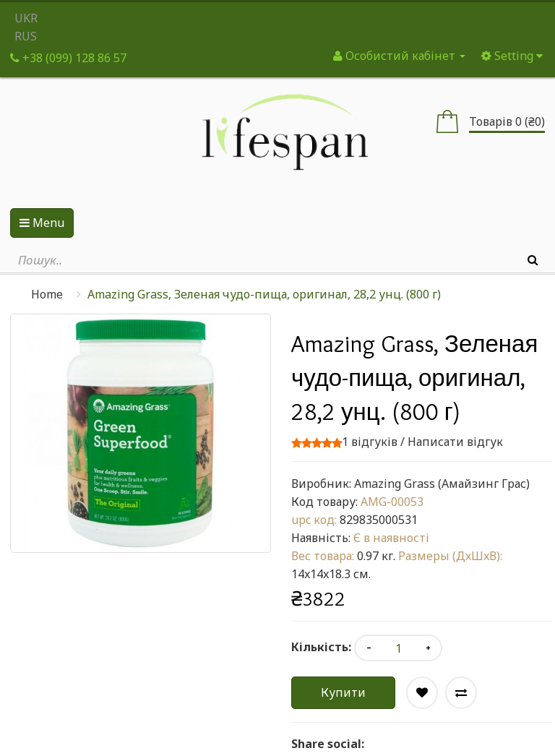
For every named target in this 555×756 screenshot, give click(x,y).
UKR (26, 18)
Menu (42, 223)
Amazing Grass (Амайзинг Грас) (442, 484)
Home (47, 294)
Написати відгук (455, 442)
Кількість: (321, 647)
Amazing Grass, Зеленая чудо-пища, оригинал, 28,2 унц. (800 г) (264, 294)
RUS (26, 36)
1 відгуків (370, 442)
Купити (343, 692)
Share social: (328, 744)
